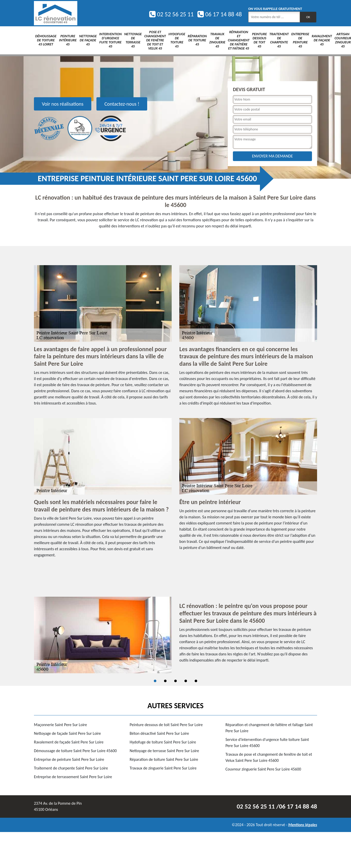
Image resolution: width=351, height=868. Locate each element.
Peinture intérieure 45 (68, 40)
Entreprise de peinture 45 (300, 40)
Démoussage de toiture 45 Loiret (46, 40)
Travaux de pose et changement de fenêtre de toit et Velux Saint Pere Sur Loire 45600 (269, 757)
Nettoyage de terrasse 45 (133, 40)
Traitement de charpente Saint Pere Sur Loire (71, 768)
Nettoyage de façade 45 (88, 40)
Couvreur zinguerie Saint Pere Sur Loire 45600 (263, 769)
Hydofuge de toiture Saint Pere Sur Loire (163, 742)
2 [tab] (165, 681)
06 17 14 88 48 (220, 14)
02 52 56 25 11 (171, 14)
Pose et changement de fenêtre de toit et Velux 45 (155, 40)
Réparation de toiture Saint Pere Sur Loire (164, 759)
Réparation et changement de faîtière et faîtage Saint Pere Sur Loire (269, 728)
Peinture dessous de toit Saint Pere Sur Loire (166, 725)
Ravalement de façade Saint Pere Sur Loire (69, 742)
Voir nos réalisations (63, 104)
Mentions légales (303, 825)
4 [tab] (186, 681)
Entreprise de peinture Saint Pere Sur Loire (69, 759)
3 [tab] (175, 681)
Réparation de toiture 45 (197, 40)
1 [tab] (155, 681)
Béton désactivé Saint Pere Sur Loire (159, 733)
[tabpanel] (175, 635)
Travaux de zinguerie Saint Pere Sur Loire (163, 768)
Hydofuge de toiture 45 (177, 40)
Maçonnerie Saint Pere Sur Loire (60, 725)
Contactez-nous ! (122, 104)
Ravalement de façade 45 (322, 40)
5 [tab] (196, 681)
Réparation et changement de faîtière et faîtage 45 (239, 40)
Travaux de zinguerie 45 (217, 40)
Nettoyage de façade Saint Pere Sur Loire (67, 733)
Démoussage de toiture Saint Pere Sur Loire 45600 (75, 751)
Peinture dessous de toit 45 (259, 40)
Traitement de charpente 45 (279, 40)
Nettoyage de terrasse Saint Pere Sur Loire (164, 751)
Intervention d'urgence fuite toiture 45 (110, 40)
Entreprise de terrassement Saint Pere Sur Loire (73, 777)
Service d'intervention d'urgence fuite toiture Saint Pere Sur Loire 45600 (267, 743)
